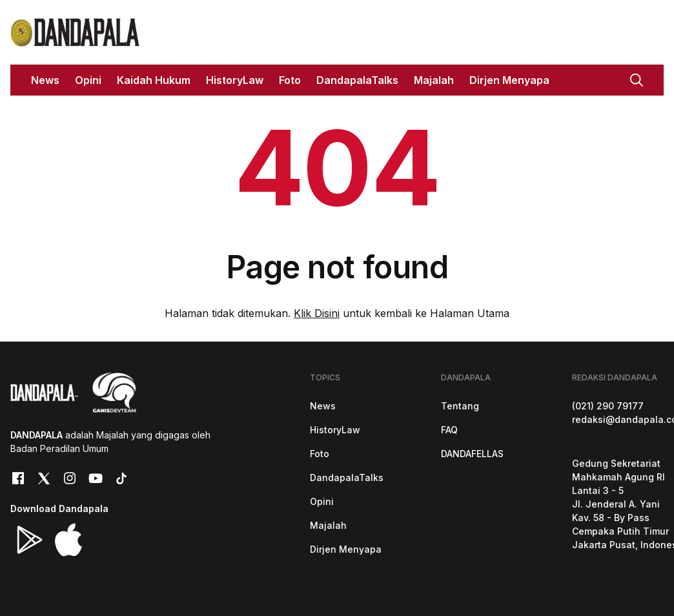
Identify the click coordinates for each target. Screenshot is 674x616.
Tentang (460, 406)
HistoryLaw (335, 430)
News (323, 406)
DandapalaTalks (347, 477)
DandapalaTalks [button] (357, 80)
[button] (637, 79)
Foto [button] (290, 80)
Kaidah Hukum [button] (154, 80)
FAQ (449, 430)
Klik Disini (317, 313)
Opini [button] (88, 80)
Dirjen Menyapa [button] (509, 80)
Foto (320, 454)
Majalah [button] (434, 80)
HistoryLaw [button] (235, 80)
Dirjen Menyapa (346, 549)
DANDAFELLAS (472, 454)
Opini (322, 501)
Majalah (328, 525)
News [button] (45, 80)
